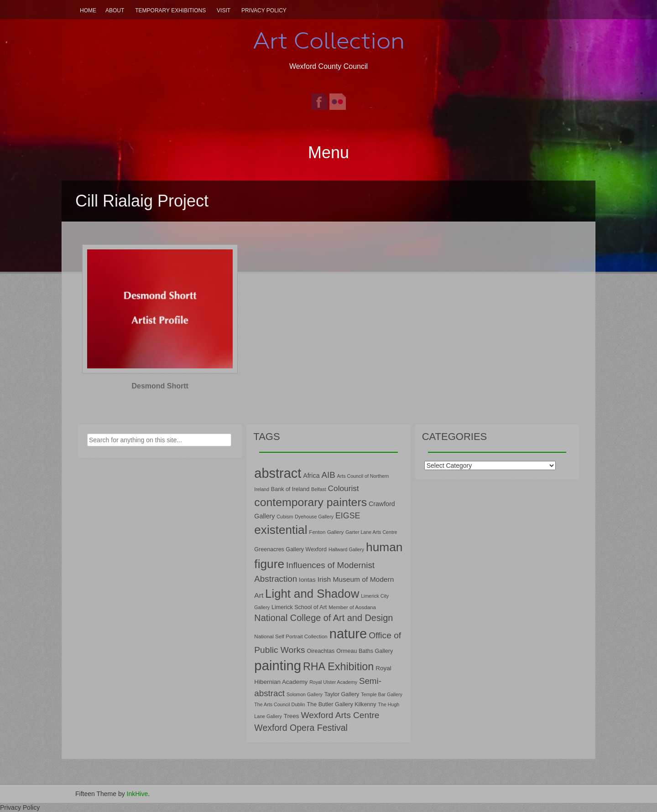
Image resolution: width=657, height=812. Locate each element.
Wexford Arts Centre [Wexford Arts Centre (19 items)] (340, 715)
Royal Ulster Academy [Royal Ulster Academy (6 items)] (333, 682)
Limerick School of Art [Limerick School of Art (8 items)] (299, 607)
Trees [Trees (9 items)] (292, 716)
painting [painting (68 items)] (278, 665)
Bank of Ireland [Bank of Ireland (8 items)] (290, 489)
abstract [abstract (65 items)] (278, 473)
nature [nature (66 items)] (348, 634)
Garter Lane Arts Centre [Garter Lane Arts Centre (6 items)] (371, 532)
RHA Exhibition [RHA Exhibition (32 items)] (338, 667)
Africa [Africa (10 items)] (311, 476)
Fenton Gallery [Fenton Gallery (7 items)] (326, 532)
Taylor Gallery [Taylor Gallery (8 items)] (342, 694)
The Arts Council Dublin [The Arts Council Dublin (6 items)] (279, 704)
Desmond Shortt (160, 386)
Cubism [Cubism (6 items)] (285, 517)
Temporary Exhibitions (170, 10)
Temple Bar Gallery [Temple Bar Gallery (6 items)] (382, 694)
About (115, 10)
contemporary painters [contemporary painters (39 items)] (310, 502)
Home (88, 10)
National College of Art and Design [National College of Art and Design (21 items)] (323, 618)
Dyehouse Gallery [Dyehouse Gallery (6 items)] (314, 517)
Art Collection (328, 41)
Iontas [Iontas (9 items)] (307, 580)
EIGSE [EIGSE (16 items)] (348, 516)
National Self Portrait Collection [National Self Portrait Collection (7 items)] (291, 636)
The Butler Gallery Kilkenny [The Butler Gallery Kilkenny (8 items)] (342, 704)
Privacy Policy (264, 10)
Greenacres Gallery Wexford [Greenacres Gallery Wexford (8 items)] (290, 549)
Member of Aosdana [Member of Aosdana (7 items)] (352, 607)
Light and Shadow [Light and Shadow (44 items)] (312, 594)
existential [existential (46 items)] (281, 530)
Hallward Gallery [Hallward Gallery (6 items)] (346, 549)
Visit (224, 10)
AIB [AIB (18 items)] (328, 475)
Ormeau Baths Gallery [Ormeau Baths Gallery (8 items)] (365, 651)
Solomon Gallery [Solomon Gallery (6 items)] (305, 694)
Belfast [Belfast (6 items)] (319, 489)
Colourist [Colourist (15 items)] (344, 488)
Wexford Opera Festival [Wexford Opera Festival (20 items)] (301, 728)
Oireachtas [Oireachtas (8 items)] (321, 651)
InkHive (138, 794)
